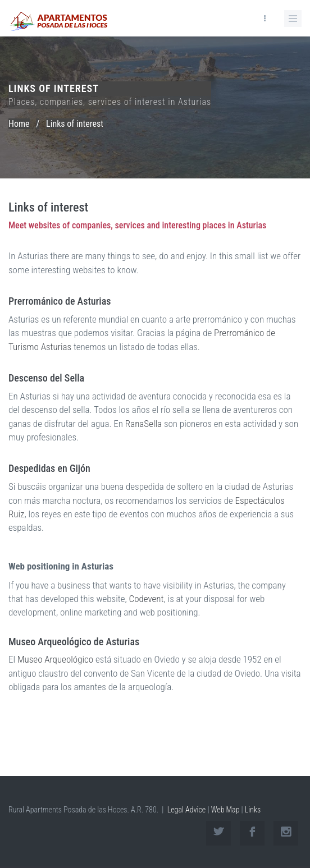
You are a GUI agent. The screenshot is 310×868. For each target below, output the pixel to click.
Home (19, 124)
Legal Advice (187, 810)
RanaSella (143, 424)
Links (253, 810)
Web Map (225, 810)
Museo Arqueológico (55, 660)
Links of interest (75, 124)
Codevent (147, 599)
